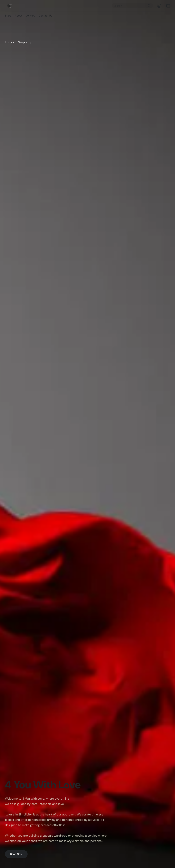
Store (8, 16)
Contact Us (45, 16)
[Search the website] (149, 6)
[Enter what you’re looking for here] (132, 6)
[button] (9, 6)
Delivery (30, 16)
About (18, 16)
